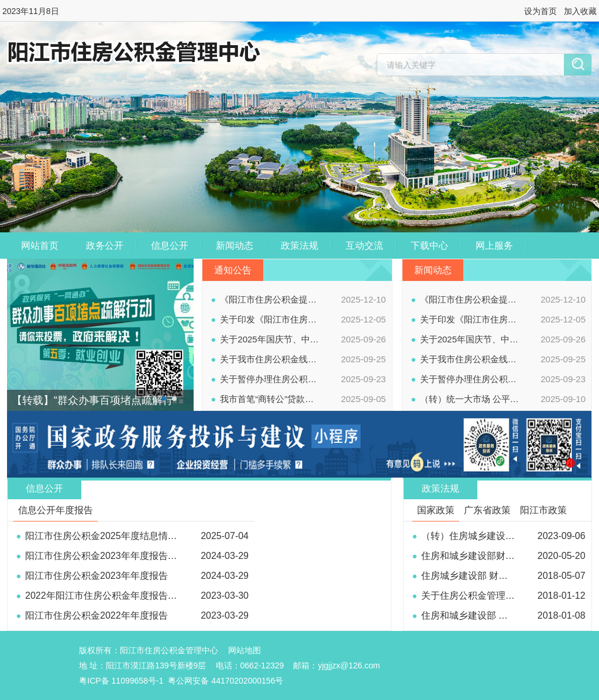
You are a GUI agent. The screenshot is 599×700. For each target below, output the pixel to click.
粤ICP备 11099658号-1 (121, 681)
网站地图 (245, 650)
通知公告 (233, 270)
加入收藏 (580, 11)
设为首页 (541, 11)
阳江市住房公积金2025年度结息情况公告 (111, 536)
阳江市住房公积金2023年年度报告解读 (106, 556)
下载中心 (429, 246)
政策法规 (299, 246)
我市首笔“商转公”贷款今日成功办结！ (270, 399)
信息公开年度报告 (56, 510)
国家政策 (436, 510)
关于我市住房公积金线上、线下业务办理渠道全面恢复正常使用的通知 (270, 359)
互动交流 (364, 246)
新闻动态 (235, 246)
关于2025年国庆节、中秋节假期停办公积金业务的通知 (270, 339)
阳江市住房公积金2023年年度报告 (97, 576)
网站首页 (40, 246)
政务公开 (105, 246)
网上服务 (494, 246)
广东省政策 (487, 510)
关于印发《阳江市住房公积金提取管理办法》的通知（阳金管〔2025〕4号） (270, 319)
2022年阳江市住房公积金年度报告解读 (106, 596)
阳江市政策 (543, 510)
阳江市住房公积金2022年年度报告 (97, 615)
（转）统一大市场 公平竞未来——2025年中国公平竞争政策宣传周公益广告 (470, 399)
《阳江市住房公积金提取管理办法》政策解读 (270, 299)
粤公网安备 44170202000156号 (226, 681)
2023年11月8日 (31, 11)
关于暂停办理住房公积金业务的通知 (270, 379)
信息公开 (170, 246)
